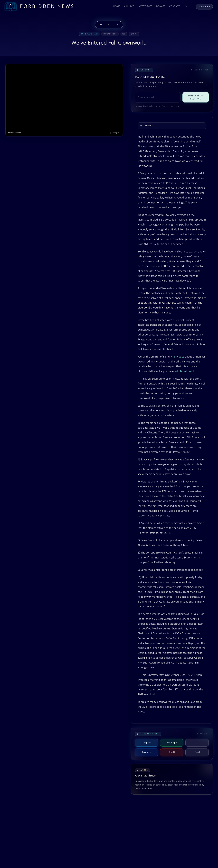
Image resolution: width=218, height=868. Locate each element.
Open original (115, 133)
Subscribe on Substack (195, 97)
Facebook (147, 752)
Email (197, 752)
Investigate (145, 6)
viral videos (177, 357)
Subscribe (204, 7)
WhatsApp (172, 743)
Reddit (172, 752)
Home (117, 6)
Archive (129, 6)
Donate (161, 6)
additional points (185, 371)
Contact (174, 6)
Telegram (147, 743)
